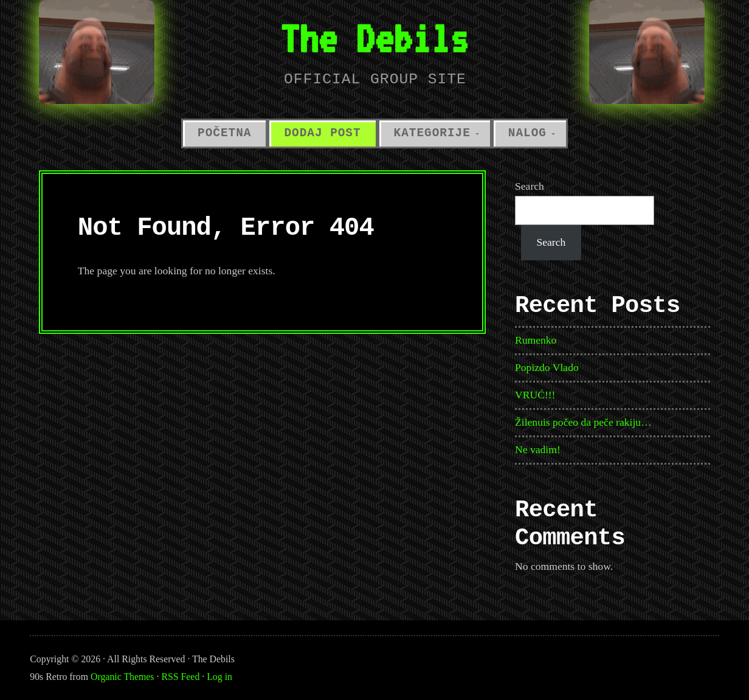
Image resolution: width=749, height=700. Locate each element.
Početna (224, 133)
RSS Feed (180, 677)
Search (530, 186)
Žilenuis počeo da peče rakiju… (583, 422)
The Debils (374, 38)
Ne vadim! (538, 449)
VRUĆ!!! (535, 395)
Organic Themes (122, 677)
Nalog (527, 133)
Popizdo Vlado (547, 367)
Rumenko (536, 340)
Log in (219, 677)
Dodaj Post (322, 133)
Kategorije (432, 133)
